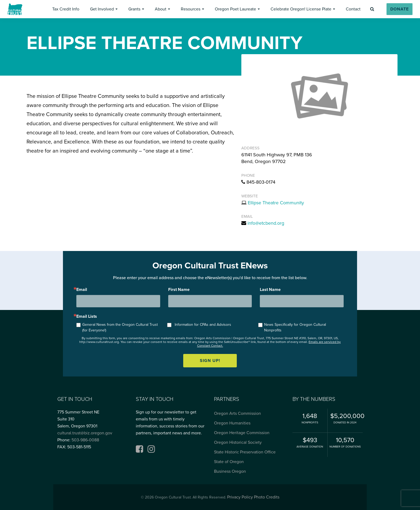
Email (82, 290)
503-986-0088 (85, 440)
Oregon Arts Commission (237, 413)
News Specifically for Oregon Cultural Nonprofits (295, 327)
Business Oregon (230, 471)
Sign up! (210, 361)
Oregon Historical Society (238, 442)
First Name (179, 290)
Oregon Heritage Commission (242, 433)
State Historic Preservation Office (245, 452)
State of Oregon (229, 462)
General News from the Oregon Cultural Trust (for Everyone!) (120, 327)
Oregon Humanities (232, 423)
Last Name (270, 290)
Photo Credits (267, 497)
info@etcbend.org (266, 223)
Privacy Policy (240, 497)
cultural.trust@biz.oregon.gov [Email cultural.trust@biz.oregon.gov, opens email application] (85, 433)
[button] (66, 9)
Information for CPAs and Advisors (203, 325)
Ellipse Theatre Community (276, 203)
